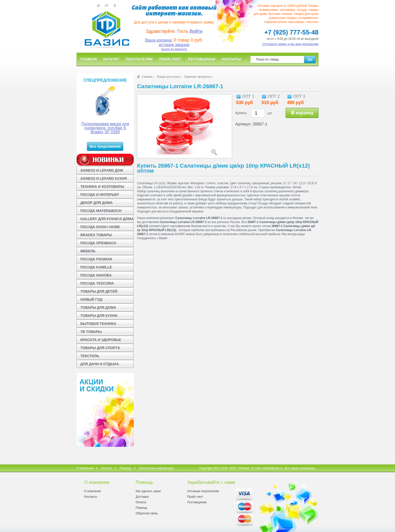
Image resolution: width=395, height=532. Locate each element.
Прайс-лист (170, 59)
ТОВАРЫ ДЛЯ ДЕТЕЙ (99, 291)
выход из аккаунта (174, 49)
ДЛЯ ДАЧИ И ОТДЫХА (100, 364)
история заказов (174, 45)
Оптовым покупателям (203, 491)
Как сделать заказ (148, 491)
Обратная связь (147, 513)
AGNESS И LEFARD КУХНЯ (104, 178)
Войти (196, 31)
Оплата (141, 502)
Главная (88, 59)
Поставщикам (202, 59)
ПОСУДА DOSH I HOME (100, 227)
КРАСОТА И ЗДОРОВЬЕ (101, 340)
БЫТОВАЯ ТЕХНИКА (98, 324)
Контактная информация (156, 468)
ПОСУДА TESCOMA (97, 283)
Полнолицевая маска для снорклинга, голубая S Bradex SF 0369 (105, 128)
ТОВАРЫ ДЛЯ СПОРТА (100, 348)
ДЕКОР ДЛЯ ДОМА (96, 203)
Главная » (148, 77)
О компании (92, 491)
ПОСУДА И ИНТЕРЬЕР (100, 195)
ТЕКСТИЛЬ (90, 356)
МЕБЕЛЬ (88, 251)
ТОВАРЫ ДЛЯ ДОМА (98, 307)
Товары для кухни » (169, 77)
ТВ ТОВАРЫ (91, 332)
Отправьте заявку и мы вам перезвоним (291, 44)
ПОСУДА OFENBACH (98, 243)
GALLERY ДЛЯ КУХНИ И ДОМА (107, 219)
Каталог (111, 59)
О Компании (85, 468)
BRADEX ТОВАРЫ (96, 235)
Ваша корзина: (159, 40)
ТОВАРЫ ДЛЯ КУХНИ (99, 316)
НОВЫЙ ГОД (91, 299)
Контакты (232, 59)
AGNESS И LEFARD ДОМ (102, 170)
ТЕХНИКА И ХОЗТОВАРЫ (102, 186)
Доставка (142, 497)
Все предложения (105, 146)
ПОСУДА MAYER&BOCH (101, 211)
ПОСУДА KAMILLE (96, 267)
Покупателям (139, 59)
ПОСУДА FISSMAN (96, 259)
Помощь (126, 468)
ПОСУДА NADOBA (96, 275)
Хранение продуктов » (199, 77)
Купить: (241, 113)
